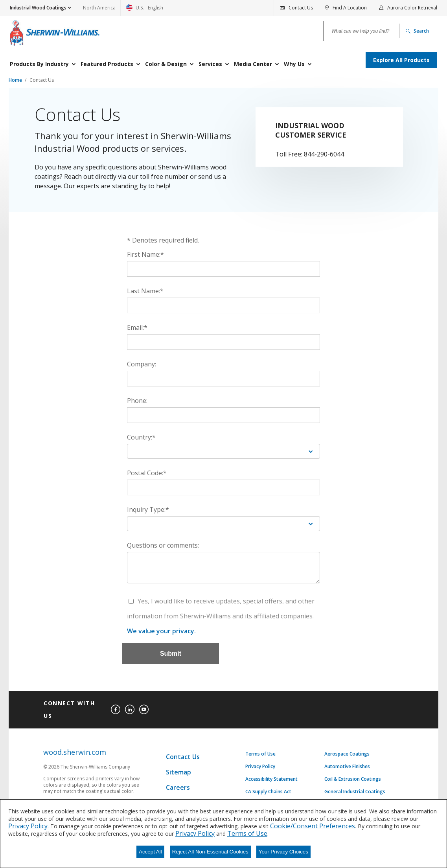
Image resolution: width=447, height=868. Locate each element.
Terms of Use (260, 754)
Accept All (150, 852)
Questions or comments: (163, 545)
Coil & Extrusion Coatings (353, 779)
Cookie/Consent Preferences (313, 826)
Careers (178, 787)
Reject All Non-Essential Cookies (210, 852)
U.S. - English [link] (145, 10)
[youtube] (144, 710)
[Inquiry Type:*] (223, 524)
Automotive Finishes (347, 767)
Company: (142, 364)
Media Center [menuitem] (253, 64)
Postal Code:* (147, 473)
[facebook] (116, 710)
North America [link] (99, 8)
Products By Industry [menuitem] (39, 64)
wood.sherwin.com (75, 752)
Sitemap (178, 772)
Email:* (137, 327)
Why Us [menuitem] (294, 64)
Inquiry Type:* (148, 509)
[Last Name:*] (223, 305)
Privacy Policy (260, 767)
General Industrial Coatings (355, 792)
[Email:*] (223, 342)
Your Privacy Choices (283, 852)
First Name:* (145, 254)
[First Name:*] (223, 269)
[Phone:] (223, 415)
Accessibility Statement (271, 779)
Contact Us (42, 80)
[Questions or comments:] (223, 568)
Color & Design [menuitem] (166, 64)
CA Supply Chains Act (268, 792)
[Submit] (171, 654)
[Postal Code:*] (223, 487)
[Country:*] (223, 451)
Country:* (141, 437)
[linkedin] (130, 710)
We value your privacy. (161, 631)
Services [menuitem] (210, 64)
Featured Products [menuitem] (107, 64)
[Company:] (223, 379)
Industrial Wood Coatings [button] (38, 8)
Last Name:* (145, 291)
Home (16, 80)
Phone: (137, 401)
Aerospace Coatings (347, 754)
